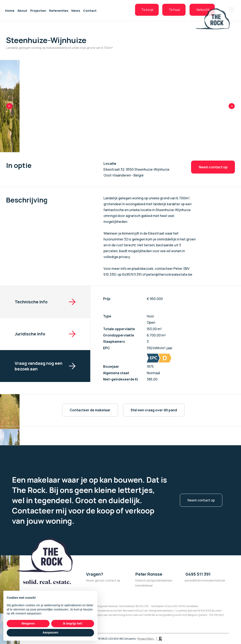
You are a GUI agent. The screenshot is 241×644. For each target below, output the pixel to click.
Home (10, 12)
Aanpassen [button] (50, 632)
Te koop (135, 12)
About (22, 12)
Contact (90, 12)
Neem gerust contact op (103, 580)
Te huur (165, 12)
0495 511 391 (198, 574)
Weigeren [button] (28, 623)
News (76, 12)
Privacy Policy (146, 639)
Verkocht (196, 12)
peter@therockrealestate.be (205, 580)
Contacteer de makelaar (90, 410)
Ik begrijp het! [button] (73, 623)
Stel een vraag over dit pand (154, 410)
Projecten (38, 12)
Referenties (59, 12)
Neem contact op (213, 167)
